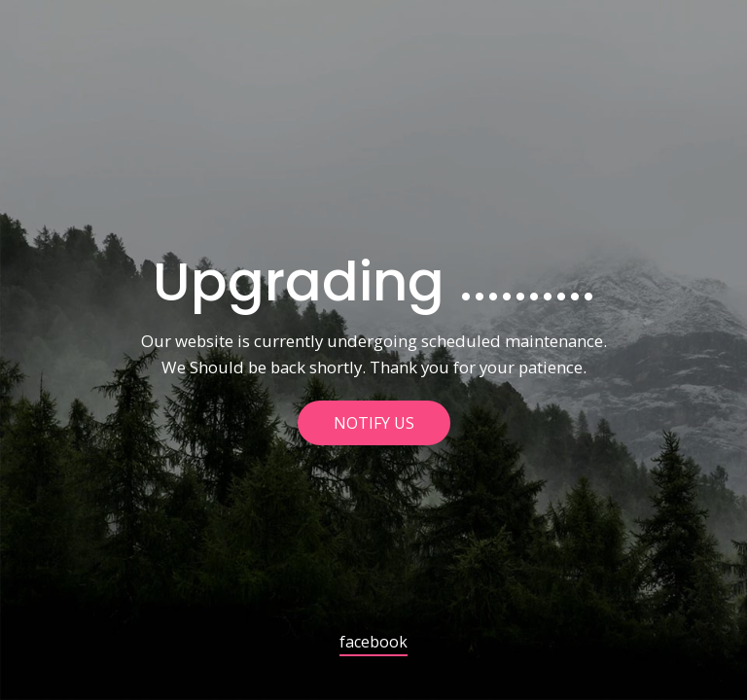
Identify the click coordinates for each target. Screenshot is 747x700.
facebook (373, 643)
